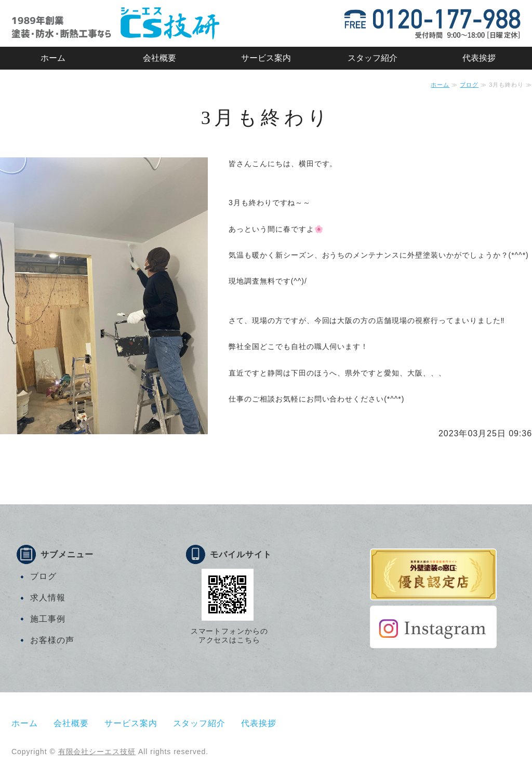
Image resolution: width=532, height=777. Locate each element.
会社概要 (159, 58)
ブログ (469, 85)
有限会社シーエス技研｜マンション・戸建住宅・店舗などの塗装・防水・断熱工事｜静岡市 (115, 23)
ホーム (53, 58)
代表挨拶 (479, 58)
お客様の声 (52, 640)
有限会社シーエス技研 (97, 752)
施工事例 (48, 619)
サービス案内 (266, 58)
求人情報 (48, 598)
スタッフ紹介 (373, 58)
